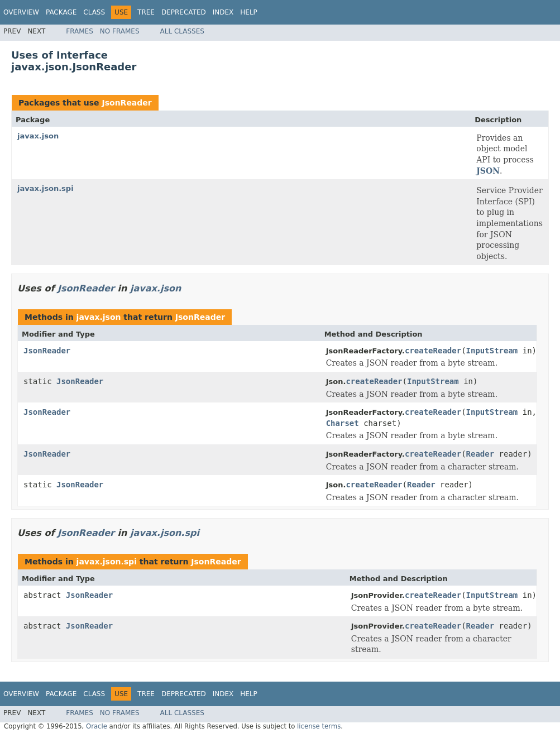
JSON (488, 171)
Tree (146, 12)
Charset (343, 423)
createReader (433, 351)
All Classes (182, 31)
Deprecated (184, 12)
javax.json (38, 136)
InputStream (492, 351)
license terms (319, 726)
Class (94, 12)
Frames (80, 31)
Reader (480, 454)
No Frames (120, 31)
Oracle (97, 726)
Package (61, 12)
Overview (21, 12)
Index (223, 12)
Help (249, 12)
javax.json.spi (46, 188)
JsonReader (126, 103)
